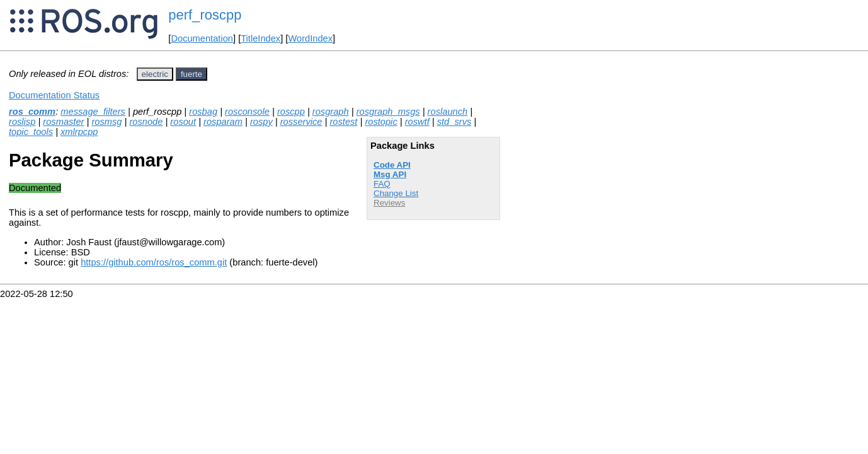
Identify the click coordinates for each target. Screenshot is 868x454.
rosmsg (106, 122)
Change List (396, 193)
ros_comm (32, 112)
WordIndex (310, 38)
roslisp (22, 122)
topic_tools (31, 132)
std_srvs (454, 122)
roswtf (417, 122)
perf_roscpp (205, 15)
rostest (343, 122)
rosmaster (63, 122)
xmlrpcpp (79, 132)
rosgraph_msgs (388, 112)
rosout (183, 122)
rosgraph (331, 112)
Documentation (202, 38)
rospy (261, 122)
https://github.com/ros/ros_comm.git (154, 262)
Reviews (389, 203)
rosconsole (247, 112)
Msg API (390, 174)
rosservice (301, 122)
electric (155, 74)
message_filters (93, 112)
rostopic (381, 122)
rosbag (203, 112)
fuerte (191, 74)
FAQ (382, 184)
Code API (392, 165)
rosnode (146, 122)
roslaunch (448, 112)
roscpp (291, 112)
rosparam (223, 122)
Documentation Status (54, 95)
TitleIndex (260, 38)
